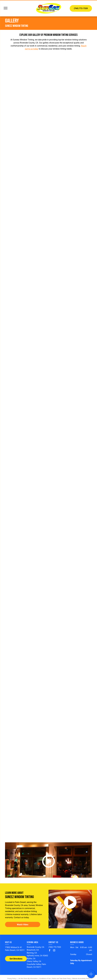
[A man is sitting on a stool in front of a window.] (27, 685)
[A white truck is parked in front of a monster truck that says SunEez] (70, 772)
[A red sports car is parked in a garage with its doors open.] (27, 815)
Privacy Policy (12, 978)
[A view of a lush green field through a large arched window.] (27, 161)
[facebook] (50, 951)
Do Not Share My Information (28, 978)
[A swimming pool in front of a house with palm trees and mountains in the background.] (70, 336)
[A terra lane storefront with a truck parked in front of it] (70, 815)
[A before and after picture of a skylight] (27, 205)
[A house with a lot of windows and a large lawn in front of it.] (27, 379)
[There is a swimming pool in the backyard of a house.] (27, 510)
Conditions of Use (45, 978)
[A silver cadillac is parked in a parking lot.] (70, 467)
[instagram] (54, 951)
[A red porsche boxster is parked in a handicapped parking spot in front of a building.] (27, 336)
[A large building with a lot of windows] (70, 554)
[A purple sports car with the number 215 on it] (27, 772)
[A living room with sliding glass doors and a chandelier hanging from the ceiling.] (27, 467)
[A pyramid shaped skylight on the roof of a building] (70, 161)
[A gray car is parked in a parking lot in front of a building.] (27, 292)
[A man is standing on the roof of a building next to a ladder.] (27, 641)
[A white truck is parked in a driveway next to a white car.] (27, 728)
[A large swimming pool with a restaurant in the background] (70, 685)
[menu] (6, 8)
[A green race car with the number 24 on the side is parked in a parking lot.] (70, 728)
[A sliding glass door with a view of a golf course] (70, 118)
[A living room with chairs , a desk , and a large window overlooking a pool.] (70, 74)
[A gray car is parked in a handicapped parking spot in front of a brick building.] (70, 205)
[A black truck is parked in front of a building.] (27, 248)
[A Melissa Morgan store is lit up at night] (27, 554)
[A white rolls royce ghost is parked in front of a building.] (70, 292)
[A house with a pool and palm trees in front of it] (70, 597)
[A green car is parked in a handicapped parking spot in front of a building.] (70, 248)
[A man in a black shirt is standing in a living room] (27, 423)
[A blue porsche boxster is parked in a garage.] (70, 423)
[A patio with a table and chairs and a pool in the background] (27, 74)
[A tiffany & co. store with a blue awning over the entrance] (70, 641)
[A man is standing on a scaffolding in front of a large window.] (27, 597)
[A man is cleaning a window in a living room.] (70, 379)
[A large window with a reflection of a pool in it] (27, 118)
